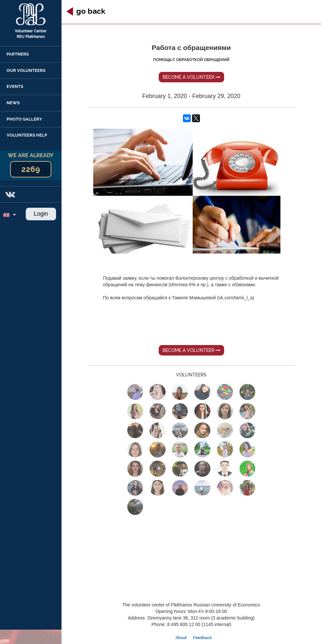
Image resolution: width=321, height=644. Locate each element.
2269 (31, 169)
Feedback (203, 638)
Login (41, 214)
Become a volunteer (191, 77)
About (181, 638)
